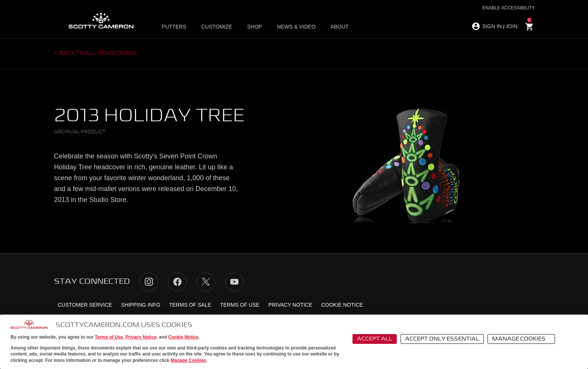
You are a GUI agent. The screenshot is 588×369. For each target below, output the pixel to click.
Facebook (177, 282)
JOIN (511, 26)
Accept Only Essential (442, 339)
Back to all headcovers (98, 53)
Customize (217, 27)
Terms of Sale (190, 305)
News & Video (296, 27)
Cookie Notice (183, 337)
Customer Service (85, 305)
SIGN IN (492, 26)
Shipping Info (141, 305)
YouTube (234, 282)
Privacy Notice (141, 337)
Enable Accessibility (509, 8)
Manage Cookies (188, 360)
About (339, 27)
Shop (255, 27)
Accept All (375, 339)
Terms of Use (109, 337)
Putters (174, 27)
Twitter (206, 282)
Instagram (149, 282)
